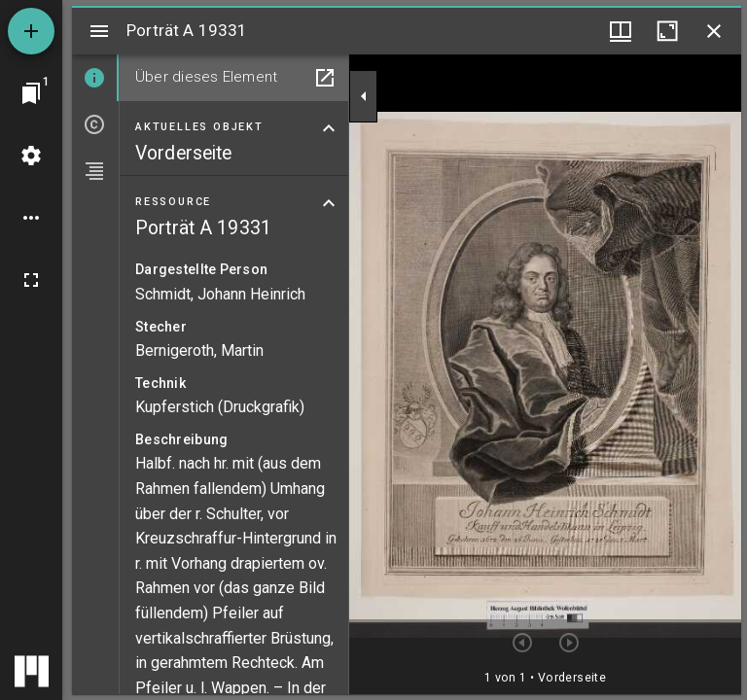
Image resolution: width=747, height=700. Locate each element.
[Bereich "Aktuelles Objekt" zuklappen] (329, 128)
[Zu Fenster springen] (31, 93)
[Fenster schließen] (714, 31)
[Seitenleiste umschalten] (99, 31)
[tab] (95, 78)
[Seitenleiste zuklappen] (364, 96)
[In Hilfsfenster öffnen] (325, 78)
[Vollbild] (31, 280)
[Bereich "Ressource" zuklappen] (329, 203)
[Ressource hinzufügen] (31, 31)
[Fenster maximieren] (667, 31)
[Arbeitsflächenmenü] (31, 156)
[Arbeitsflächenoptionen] (31, 218)
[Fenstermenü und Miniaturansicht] (621, 31)
